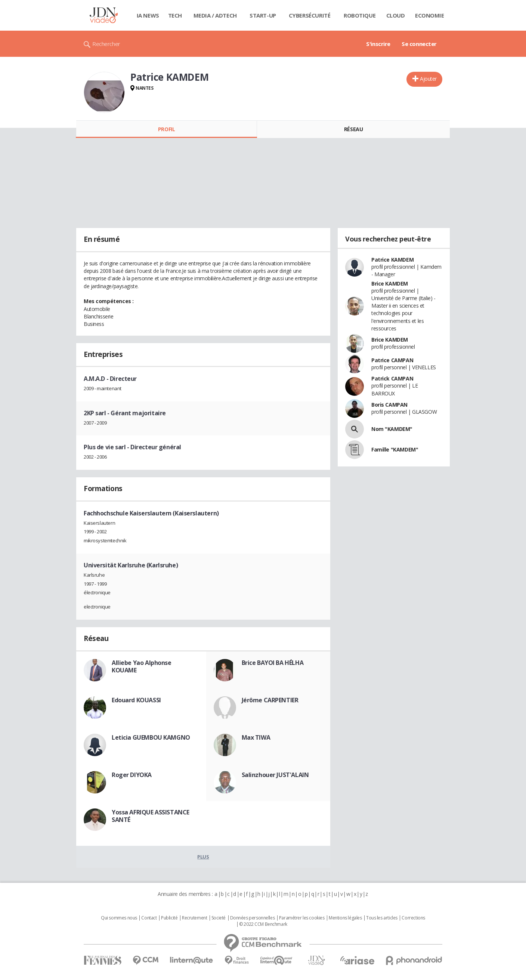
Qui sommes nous (119, 918)
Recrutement (194, 918)
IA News (148, 15)
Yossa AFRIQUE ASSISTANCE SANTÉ (151, 816)
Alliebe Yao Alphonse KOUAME (142, 666)
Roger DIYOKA (132, 775)
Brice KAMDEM (390, 283)
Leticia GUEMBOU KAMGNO (151, 737)
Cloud (396, 15)
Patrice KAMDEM (392, 260)
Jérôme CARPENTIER (270, 700)
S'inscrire (378, 44)
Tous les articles (382, 918)
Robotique (360, 15)
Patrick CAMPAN (392, 378)
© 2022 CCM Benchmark (263, 924)
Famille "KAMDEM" (395, 449)
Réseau (353, 129)
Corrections (413, 918)
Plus (203, 857)
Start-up (263, 15)
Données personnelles (253, 918)
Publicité (169, 918)
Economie (430, 15)
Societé (219, 918)
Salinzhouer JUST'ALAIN (275, 775)
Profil (166, 129)
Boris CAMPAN (389, 405)
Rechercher (106, 44)
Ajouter (428, 79)
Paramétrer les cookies (302, 918)
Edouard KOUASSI (136, 700)
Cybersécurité (310, 15)
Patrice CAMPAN (392, 360)
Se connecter (419, 44)
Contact (149, 918)
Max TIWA (256, 737)
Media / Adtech (215, 15)
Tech (175, 15)
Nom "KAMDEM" (392, 429)
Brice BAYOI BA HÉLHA (273, 663)
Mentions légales (345, 918)
